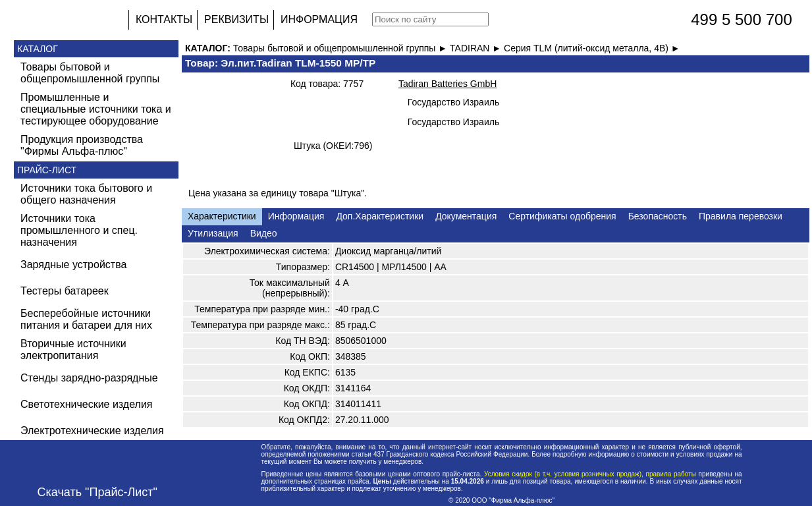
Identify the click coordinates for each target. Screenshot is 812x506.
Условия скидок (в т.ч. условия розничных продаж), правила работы (590, 474)
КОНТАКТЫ (164, 19)
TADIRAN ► (477, 48)
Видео (264, 233)
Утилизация (213, 233)
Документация (466, 216)
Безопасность (658, 216)
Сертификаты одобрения (562, 216)
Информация (296, 216)
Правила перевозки (741, 216)
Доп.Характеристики (380, 216)
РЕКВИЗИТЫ (236, 19)
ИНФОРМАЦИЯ (319, 19)
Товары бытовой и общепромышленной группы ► (341, 48)
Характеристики (222, 216)
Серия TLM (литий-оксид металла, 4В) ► (592, 48)
